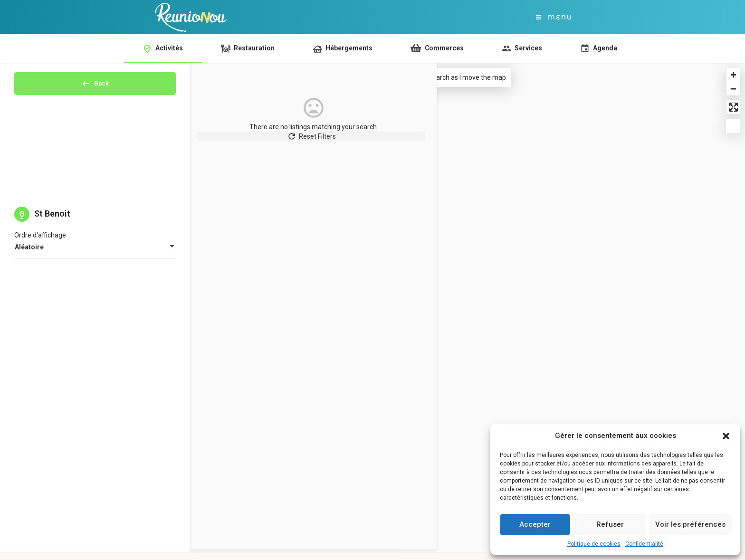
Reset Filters (297, 141)
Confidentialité (644, 544)
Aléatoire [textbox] (29, 255)
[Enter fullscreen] (733, 107)
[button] (726, 436)
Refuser (610, 524)
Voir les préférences (690, 524)
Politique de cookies (594, 544)
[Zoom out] (733, 89)
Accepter (535, 524)
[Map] (574, 308)
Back (95, 86)
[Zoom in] (733, 75)
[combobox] (95, 255)
